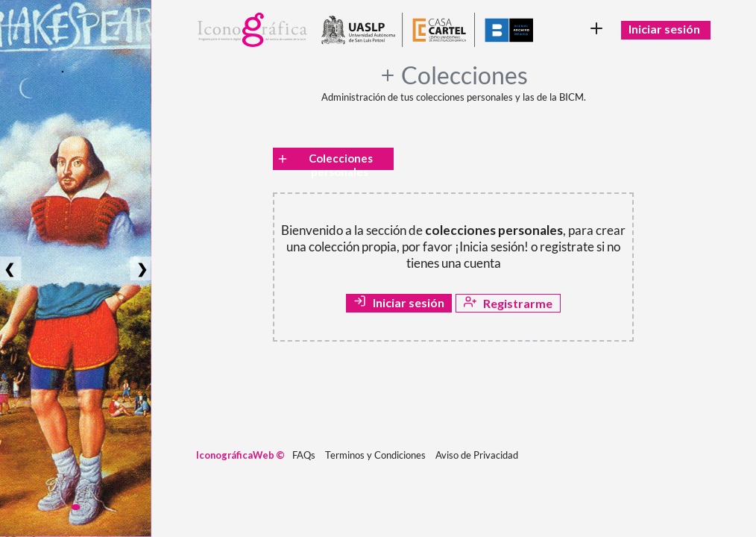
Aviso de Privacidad (477, 455)
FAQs (304, 455)
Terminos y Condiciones (375, 455)
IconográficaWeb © (240, 455)
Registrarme (508, 303)
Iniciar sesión (664, 29)
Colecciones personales (324, 161)
